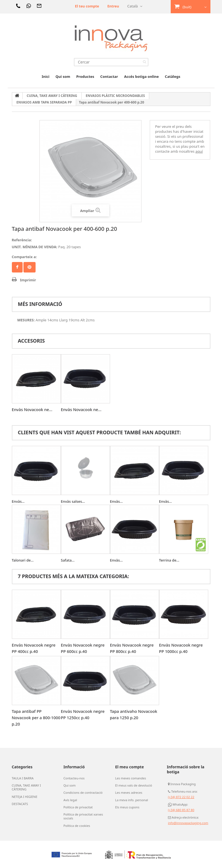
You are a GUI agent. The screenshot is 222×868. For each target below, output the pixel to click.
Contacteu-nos (74, 778)
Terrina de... (169, 560)
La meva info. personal (131, 800)
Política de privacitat (78, 807)
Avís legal (70, 800)
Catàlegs (173, 76)
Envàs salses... (73, 501)
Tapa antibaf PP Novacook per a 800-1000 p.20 (32, 718)
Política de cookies (77, 825)
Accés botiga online (141, 76)
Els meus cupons (127, 807)
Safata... (68, 560)
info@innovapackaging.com (188, 823)
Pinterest (30, 267)
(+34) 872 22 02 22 (181, 797)
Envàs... (18, 501)
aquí (199, 151)
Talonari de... (23, 560)
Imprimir (28, 280)
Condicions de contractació (83, 793)
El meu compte (129, 767)
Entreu (113, 6)
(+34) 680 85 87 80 (181, 810)
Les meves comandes (130, 778)
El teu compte (86, 6)
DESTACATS (20, 804)
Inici (46, 76)
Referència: (22, 240)
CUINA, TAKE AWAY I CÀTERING (26, 787)
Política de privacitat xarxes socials (83, 816)
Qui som (63, 76)
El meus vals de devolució (133, 785)
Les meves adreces (129, 793)
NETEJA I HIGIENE (24, 796)
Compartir (17, 267)
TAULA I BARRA (23, 778)
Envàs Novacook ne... (33, 409)
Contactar (109, 76)
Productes (85, 76)
